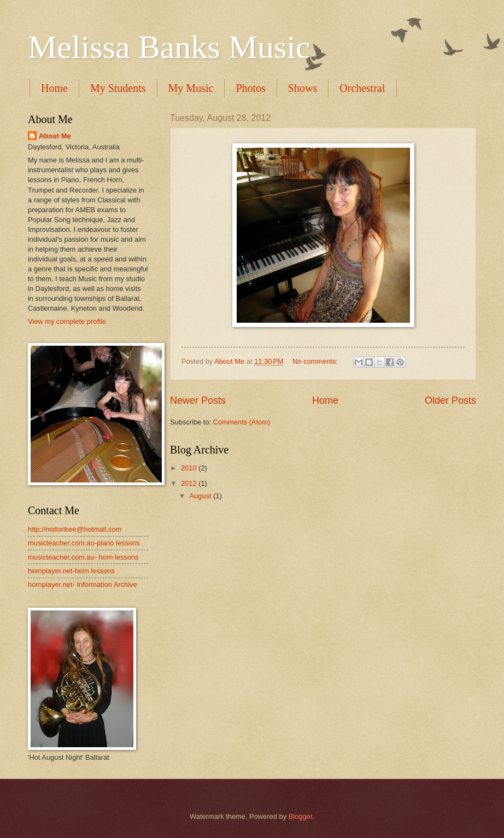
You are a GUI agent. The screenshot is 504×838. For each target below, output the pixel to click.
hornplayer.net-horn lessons (71, 571)
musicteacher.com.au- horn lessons (83, 557)
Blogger (301, 816)
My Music (191, 88)
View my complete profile (67, 321)
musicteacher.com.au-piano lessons (84, 543)
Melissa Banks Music (169, 47)
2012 (190, 483)
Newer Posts (198, 400)
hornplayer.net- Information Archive (83, 584)
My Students (118, 88)
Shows (303, 88)
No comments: (316, 361)
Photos (250, 88)
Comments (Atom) (242, 422)
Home (54, 88)
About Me (55, 136)
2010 (190, 468)
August (201, 496)
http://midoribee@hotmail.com (75, 529)
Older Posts (450, 400)
